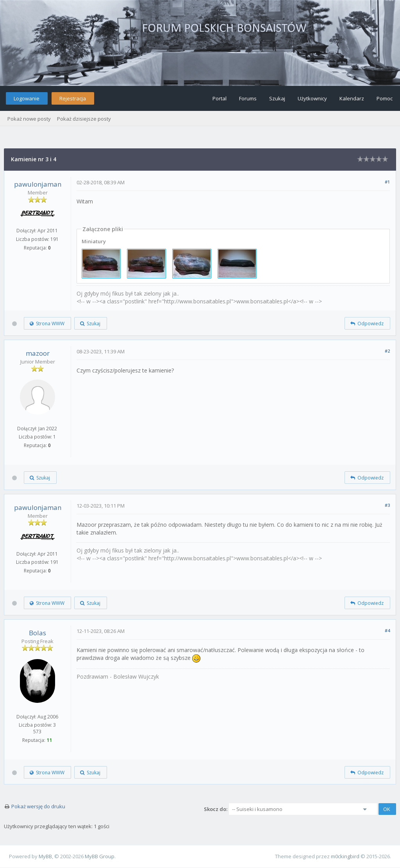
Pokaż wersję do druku (38, 806)
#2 (387, 351)
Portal (220, 98)
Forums (248, 98)
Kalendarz (352, 98)
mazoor (38, 353)
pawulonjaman (38, 184)
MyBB (45, 856)
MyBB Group (100, 856)
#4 (387, 630)
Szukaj (277, 98)
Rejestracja (73, 98)
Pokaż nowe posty (29, 119)
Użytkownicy (312, 98)
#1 (387, 182)
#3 (387, 505)
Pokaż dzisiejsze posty (84, 119)
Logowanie (27, 98)
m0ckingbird (345, 856)
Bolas (37, 633)
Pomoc (385, 98)
